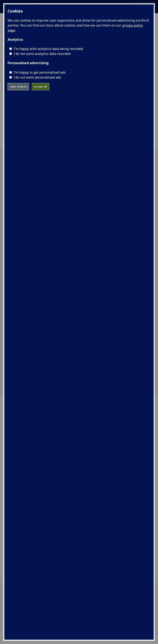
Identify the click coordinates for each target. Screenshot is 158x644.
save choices (18, 86)
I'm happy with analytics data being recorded (48, 49)
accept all (40, 86)
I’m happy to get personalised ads (40, 72)
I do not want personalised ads (37, 77)
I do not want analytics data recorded (42, 54)
